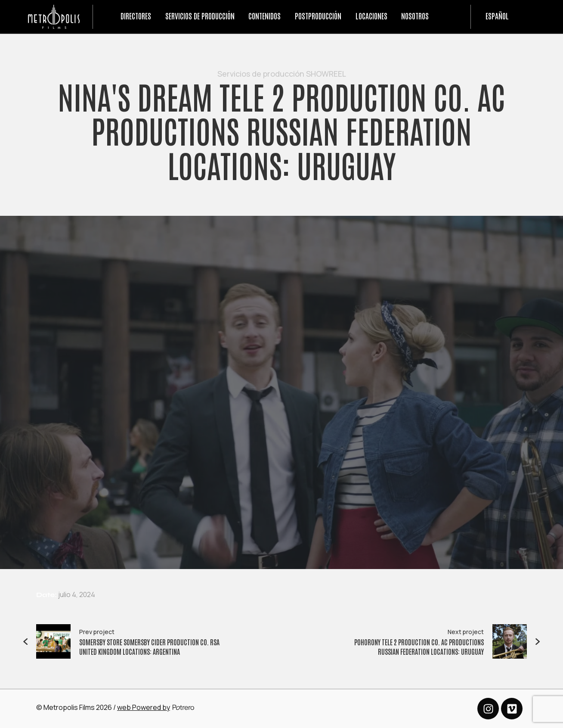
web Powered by (144, 707)
